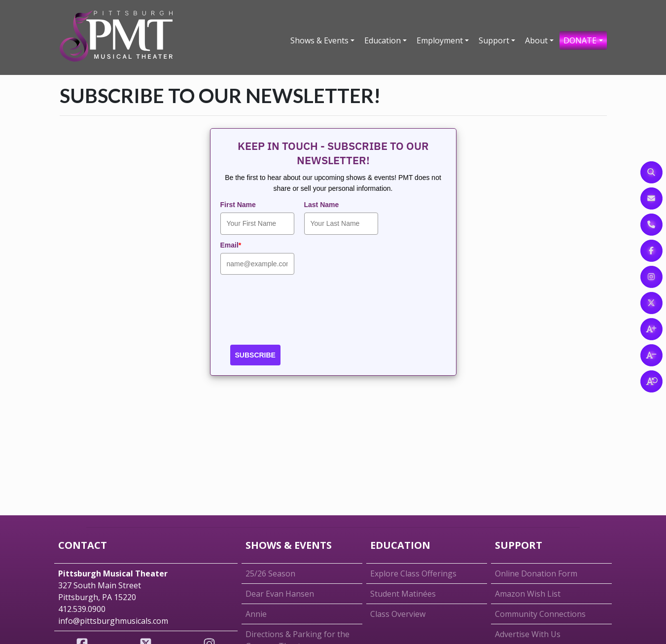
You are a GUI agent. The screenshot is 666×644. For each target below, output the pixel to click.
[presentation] (295, 313)
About (536, 40)
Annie (256, 614)
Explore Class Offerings (413, 573)
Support (494, 40)
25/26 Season (270, 573)
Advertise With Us (528, 634)
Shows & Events (319, 40)
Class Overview (398, 614)
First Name (238, 205)
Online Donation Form (536, 573)
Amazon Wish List (528, 594)
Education (383, 40)
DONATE (580, 40)
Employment (440, 40)
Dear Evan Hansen (280, 594)
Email (231, 245)
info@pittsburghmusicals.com (113, 621)
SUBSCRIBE (255, 355)
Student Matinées (403, 594)
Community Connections (540, 614)
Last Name (322, 205)
